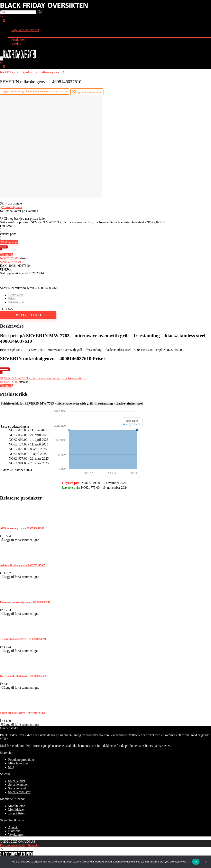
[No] (206, 862)
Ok (196, 862)
